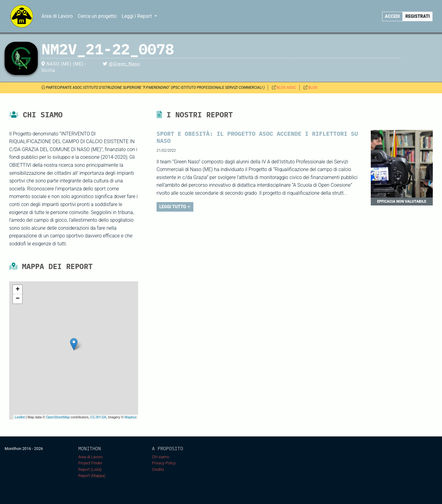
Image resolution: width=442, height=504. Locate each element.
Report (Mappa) (92, 476)
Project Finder (90, 463)
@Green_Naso (125, 64)
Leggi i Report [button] (137, 16)
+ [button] (18, 290)
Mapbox (131, 417)
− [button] (18, 299)
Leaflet (20, 417)
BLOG (313, 88)
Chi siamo (161, 457)
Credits (158, 469)
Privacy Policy (164, 463)
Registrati (418, 16)
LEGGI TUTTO (175, 207)
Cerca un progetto (97, 16)
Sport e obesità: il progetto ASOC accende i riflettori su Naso (257, 137)
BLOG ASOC (286, 88)
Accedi (392, 16)
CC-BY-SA (98, 417)
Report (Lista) (90, 469)
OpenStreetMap (58, 417)
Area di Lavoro (57, 16)
